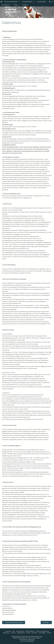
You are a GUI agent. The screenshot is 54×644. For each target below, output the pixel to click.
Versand (13, 633)
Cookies (49, 633)
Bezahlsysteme (21, 633)
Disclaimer (35, 633)
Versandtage (42, 633)
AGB (14, 631)
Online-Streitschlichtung (42, 631)
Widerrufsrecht (20, 631)
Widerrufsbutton (30, 631)
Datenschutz (6, 633)
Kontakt (28, 633)
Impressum (8, 631)
